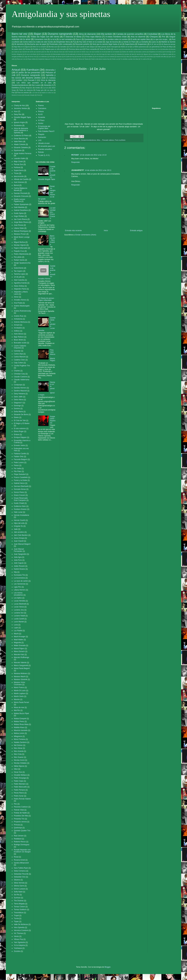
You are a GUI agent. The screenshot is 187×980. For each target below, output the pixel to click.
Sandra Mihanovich (21, 863)
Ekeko (16, 417)
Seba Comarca (20, 871)
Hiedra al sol (125, 47)
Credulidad (152, 34)
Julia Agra (18, 557)
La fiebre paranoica (139, 47)
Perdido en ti (37, 49)
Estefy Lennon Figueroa (20, 200)
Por (163, 37)
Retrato (41, 152)
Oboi (128, 57)
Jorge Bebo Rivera (21, 222)
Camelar (17, 351)
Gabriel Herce (19, 483)
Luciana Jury (19, 610)
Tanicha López (20, 274)
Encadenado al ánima (74, 54)
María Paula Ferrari (21, 702)
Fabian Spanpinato (21, 204)
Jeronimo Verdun (21, 108)
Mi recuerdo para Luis (47, 146)
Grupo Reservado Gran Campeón (21, 499)
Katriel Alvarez (20, 569)
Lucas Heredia (20, 601)
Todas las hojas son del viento (45, 37)
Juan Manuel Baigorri (22, 544)
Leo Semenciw (20, 584)
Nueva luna (120, 57)
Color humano (69, 52)
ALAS (40, 114)
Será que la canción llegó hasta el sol (107, 44)
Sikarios (17, 880)
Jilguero (146, 54)
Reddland (18, 839)
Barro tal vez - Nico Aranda (53, 240)
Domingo (17, 406)
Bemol (16, 185)
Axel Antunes (19, 182)
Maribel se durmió (168, 42)
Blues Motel (18, 340)
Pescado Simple (29, 95)
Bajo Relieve (19, 337)
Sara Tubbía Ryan (21, 868)
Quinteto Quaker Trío (22, 831)
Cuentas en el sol (100, 52)
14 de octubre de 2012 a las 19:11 (98, 170)
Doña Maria (18, 412)
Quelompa (18, 828)
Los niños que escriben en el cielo (34, 83)
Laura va (155, 42)
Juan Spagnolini (20, 554)
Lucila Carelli (19, 619)
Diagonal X (18, 403)
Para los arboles (23, 92)
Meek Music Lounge (22, 237)
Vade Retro (18, 142)
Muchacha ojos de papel (37, 44)
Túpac (16, 921)
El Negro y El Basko (22, 423)
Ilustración (42, 137)
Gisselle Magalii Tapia (22, 117)
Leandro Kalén (20, 158)
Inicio (106, 231)
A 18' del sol (154, 44)
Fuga (103, 54)
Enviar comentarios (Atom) (86, 235)
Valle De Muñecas (21, 924)
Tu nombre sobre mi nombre (116, 39)
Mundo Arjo (81, 57)
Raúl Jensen (19, 836)
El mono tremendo (45, 54)
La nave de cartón (21, 581)
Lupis (16, 628)
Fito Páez (18, 471)
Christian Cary (19, 374)
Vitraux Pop (18, 939)
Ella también (107, 34)
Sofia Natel (18, 892)
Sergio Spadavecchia (22, 263)
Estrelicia (15, 88)
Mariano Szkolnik (21, 679)
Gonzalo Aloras (20, 489)
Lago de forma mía (30, 57)
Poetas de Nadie (20, 813)
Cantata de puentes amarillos (130, 34)
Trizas (16, 173)
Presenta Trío (19, 819)
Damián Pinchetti (21, 193)
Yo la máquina (19, 945)
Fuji (74, 42)
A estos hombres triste (116, 37)
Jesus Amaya (19, 538)
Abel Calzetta (19, 280)
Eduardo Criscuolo (21, 196)
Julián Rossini (19, 566)
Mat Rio (17, 710)
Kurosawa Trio (20, 575)
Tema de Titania (84, 59)
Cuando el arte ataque (87, 47)
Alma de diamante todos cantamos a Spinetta (21, 131)
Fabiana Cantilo (20, 454)
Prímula (17, 825)
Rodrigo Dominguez (22, 845)
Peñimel (17, 167)
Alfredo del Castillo (21, 179)
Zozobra (17, 951)
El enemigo (168, 52)
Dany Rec (18, 114)
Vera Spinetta (19, 927)
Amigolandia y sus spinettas (61, 14)
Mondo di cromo (17, 95)
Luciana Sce (19, 613)
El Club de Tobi (20, 420)
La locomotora (19, 578)
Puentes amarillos (45, 149)
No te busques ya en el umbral (105, 57)
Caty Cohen (18, 363)
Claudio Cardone (20, 377)
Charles (17, 371)
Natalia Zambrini (20, 742)
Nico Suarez (19, 757)
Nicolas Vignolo (20, 245)
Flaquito (41, 134)
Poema (41, 105)
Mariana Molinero (21, 673)
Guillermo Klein (20, 506)
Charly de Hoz (19, 105)
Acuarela (42, 117)
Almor (16, 297)
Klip (15, 572)
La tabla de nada (166, 54)
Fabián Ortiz (19, 457)
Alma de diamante (87, 34)
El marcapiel (113, 47)
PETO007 (75, 155)
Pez (15, 804)
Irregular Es (18, 526)
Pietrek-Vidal (19, 810)
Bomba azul (53, 47)
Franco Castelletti (21, 477)
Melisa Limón (19, 733)
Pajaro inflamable (21, 248)
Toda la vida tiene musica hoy (100, 59)
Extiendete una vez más (91, 54)
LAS (40, 140)
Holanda (119, 54)
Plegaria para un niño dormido (55, 49)
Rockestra (18, 125)
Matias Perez (19, 721)
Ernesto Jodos (20, 445)
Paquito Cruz (19, 251)
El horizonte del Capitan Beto (44, 127)
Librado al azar (44, 143)
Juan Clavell (19, 541)
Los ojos (50, 90)
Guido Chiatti (19, 503)
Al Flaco (41, 120)
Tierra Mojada (19, 904)
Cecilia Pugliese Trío (22, 366)
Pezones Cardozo (21, 807)
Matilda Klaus (19, 727)
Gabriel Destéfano (21, 210)
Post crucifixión (120, 140)
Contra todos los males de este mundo (38, 42)
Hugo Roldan (19, 216)
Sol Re (17, 895)
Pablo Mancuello (20, 787)
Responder (76, 162)
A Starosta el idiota (72, 37)
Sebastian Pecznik (21, 874)
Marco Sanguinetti (21, 665)
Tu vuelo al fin (145, 59)
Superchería (130, 44)
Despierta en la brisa (156, 52)
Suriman (17, 898)
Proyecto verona (20, 822)
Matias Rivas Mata (21, 724)
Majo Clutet (18, 162)
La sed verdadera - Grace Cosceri (53, 213)
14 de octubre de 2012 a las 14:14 (93, 155)
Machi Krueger (20, 637)
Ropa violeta (32, 59)
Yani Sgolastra (20, 942)
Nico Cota (18, 754)
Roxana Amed (19, 860)
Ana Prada (18, 303)
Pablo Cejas (19, 781)
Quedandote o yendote (93, 39)
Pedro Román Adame (22, 799)
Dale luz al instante (114, 52)
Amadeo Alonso (20, 300)
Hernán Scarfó (20, 520)
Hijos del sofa (19, 523)
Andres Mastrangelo (22, 306)
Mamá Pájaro (19, 649)
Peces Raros (19, 793)
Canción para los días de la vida (46, 52)
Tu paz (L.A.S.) (44, 155)
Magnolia (17, 643)
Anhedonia (18, 319)
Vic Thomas (18, 933)
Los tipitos (18, 598)
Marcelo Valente (20, 663)
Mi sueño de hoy (69, 57)
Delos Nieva (19, 400)
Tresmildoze (19, 913)
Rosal (16, 857)
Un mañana (51, 78)
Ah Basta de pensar (168, 44)
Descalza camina (141, 52)
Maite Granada (20, 645)
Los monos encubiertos (18, 594)
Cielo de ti (73, 47)
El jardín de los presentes (28, 73)
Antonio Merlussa (21, 322)
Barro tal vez (20, 34)
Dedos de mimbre (128, 52)
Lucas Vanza (19, 607)
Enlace (17, 434)
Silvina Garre (19, 886)
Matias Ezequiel (20, 719)
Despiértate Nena (63, 42)
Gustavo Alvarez (20, 509)
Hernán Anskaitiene (21, 515)
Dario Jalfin (18, 397)
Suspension (142, 44)
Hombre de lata (129, 54)
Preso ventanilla (91, 49)
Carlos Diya (18, 354)
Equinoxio (18, 150)
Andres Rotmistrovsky (22, 311)
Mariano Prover (20, 234)
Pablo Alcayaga (20, 778)
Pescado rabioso (108, 140)
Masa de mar (19, 707)
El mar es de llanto (31, 54)
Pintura (41, 111)
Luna (16, 625)
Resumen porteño (82, 44)
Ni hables (90, 57)
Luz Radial (18, 631)
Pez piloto (18, 257)
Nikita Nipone (19, 766)
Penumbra (150, 57)
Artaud (16, 70)
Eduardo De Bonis (21, 414)
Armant (17, 325)
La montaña (143, 42)
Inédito (38, 88)
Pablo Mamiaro (20, 784)
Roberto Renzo (20, 842)
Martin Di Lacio (20, 691)
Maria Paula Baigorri (22, 668)
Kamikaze (33, 70)
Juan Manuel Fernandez (19, 550)
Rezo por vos (21, 59)
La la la (53, 39)
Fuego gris (40, 90)
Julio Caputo (19, 563)
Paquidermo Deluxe (138, 57)
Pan (13, 92)
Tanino (74, 59)
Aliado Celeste (20, 144)
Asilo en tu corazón (39, 47)
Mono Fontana (20, 739)
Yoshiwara (18, 948)
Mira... (99, 140)
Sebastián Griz (20, 877)
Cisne (60, 52)
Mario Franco (19, 687)
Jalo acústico (19, 532)
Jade (16, 529)
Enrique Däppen (20, 437)
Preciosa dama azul (76, 49)
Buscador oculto (20, 343)
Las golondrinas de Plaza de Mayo (161, 47)
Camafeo (63, 47)
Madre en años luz (48, 93)
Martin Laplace (20, 693)
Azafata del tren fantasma (141, 49)
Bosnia (173, 49)
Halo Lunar (111, 54)
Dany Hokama (19, 394)
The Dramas (19, 901)
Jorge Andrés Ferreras (23, 153)
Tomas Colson (19, 907)
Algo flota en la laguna (22, 47)
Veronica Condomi (21, 930)
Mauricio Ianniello (21, 730)
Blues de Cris (156, 49)
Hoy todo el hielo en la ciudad (91, 42)
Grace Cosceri (20, 495)
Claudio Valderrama (22, 380)
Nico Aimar (18, 748)
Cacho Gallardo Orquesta (20, 347)
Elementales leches (59, 54)
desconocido (19, 176)
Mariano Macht (20, 677)
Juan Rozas (18, 225)
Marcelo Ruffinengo (21, 657)
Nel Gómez (18, 745)
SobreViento (19, 268)
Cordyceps (18, 385)
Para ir (79, 39)
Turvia (16, 918)
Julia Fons (18, 560)
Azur (16, 111)
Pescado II (32, 80)
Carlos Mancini (20, 357)
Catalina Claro (19, 360)
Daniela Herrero (20, 388)
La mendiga (154, 54)
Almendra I (50, 70)
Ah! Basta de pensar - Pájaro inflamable (47, 299)
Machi (16, 634)
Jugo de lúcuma (112, 42)
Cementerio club (41, 39)
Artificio (17, 331)
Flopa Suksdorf (20, 474)
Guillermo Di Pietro (21, 136)
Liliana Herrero (20, 590)
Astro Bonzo (19, 334)
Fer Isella (17, 468)
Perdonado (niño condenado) (61, 44)
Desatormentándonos (88, 140)
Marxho (17, 699)
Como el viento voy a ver (84, 52)
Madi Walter (19, 640)
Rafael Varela (19, 260)
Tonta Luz (115, 59)
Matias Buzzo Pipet (21, 713)
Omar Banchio (20, 139)
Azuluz (41, 123)
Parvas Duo (18, 164)
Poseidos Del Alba (21, 816)
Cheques (154, 37)
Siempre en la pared (63, 59)
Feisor (16, 465)
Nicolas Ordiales (20, 763)
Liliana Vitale (19, 228)
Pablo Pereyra (19, 790)
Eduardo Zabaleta (21, 148)
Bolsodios (166, 49)
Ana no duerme (138, 37)
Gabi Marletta (19, 207)
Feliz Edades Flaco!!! (46, 131)
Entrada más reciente (73, 231)
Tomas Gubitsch (20, 910)
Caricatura (42, 108)
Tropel (16, 916)
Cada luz (17, 52)
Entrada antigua (136, 231)
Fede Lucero (19, 462)
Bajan (38, 34)
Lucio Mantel (19, 622)
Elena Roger (19, 431)
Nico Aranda (19, 751)
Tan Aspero (18, 271)
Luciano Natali (19, 616)
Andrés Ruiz (19, 316)
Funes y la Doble (20, 480)
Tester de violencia (26, 90)
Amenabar (127, 49)
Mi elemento (19, 44)
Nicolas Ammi (19, 760)
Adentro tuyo (118, 49)
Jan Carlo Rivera (20, 219)
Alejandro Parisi (20, 289)
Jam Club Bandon (21, 535)
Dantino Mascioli (20, 391)
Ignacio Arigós (19, 122)
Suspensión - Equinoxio (53, 420)
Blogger (107, 967)
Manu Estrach (19, 651)
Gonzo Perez (19, 492)
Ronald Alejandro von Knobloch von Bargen (22, 851)
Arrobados (18, 328)
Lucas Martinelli (20, 604)
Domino (17, 409)
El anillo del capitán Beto (140, 39)
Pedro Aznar (19, 796)
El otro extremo (20, 429)
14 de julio (76, 140)
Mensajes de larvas (55, 57)
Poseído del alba (161, 57)
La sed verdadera (66, 39)
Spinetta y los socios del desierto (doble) (34, 76)
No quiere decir (17, 49)
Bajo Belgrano (27, 88)
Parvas (28, 49)
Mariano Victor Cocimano (20, 683)
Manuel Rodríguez (21, 231)
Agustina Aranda (20, 283)
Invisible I (19, 80)
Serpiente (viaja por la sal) (46, 59)
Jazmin (139, 54)
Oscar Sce (18, 772)
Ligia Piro (18, 587)
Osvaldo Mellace (20, 775)
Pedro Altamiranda (21, 254)
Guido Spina (19, 213)
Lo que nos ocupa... (161, 39)
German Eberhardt (21, 486)
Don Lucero (36, 85)
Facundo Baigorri (21, 459)
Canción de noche (28, 52)
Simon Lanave (20, 889)
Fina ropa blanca (93, 37)
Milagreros (18, 736)
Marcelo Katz (19, 655)
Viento (16, 936)
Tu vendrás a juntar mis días (129, 59)
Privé (38, 95)
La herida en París (128, 42)
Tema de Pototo (105, 49)
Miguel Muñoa (19, 242)
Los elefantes (43, 57)
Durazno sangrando (60, 34)
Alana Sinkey (19, 286)
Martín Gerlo (19, 696)
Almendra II (48, 85)
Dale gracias (102, 47)
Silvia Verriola (19, 883)
